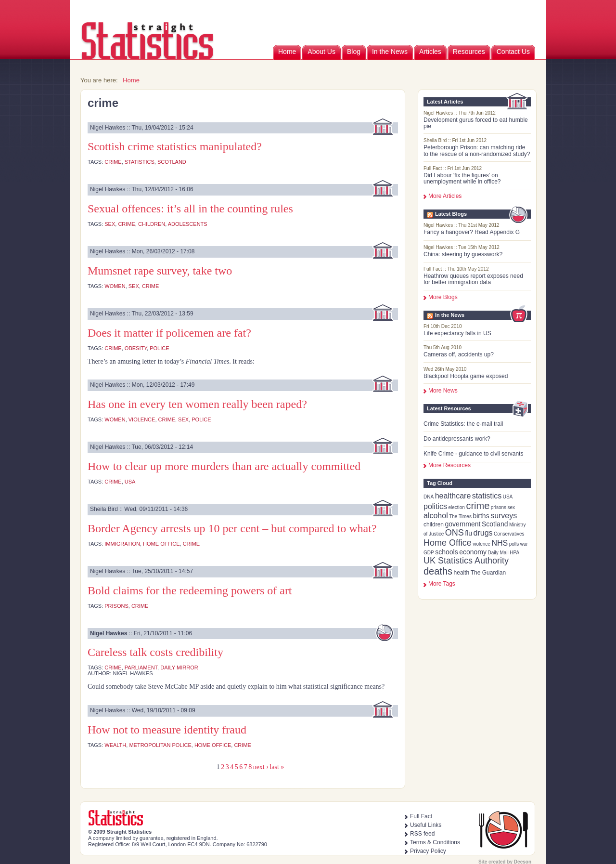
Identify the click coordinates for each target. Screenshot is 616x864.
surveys (504, 516)
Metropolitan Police (160, 745)
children (434, 524)
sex (512, 507)
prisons (499, 507)
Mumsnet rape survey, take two (160, 271)
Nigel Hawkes (109, 633)
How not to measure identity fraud (167, 730)
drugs (483, 533)
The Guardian (488, 573)
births (481, 516)
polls (514, 544)
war (524, 544)
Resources (469, 52)
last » (277, 767)
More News (443, 391)
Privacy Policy (428, 851)
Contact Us (513, 52)
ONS (455, 533)
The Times (460, 517)
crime (478, 506)
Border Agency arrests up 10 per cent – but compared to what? (232, 528)
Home (287, 52)
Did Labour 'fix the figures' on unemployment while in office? (462, 178)
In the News (390, 52)
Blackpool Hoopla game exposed (466, 376)
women (115, 286)
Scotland (495, 524)
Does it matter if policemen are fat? (169, 333)
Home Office (448, 543)
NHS (500, 543)
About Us (321, 52)
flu (468, 533)
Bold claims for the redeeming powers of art (190, 590)
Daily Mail (498, 553)
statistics (487, 496)
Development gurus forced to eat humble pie (476, 123)
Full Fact (421, 816)
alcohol (436, 516)
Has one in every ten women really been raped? (197, 404)
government (463, 524)
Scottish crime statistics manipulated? (175, 146)
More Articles (445, 196)
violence (481, 544)
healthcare (453, 496)
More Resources (449, 465)
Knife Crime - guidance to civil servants (473, 454)
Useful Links (426, 825)
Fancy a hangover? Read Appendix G (472, 232)
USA (508, 497)
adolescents (188, 224)
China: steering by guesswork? (463, 254)
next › (261, 767)
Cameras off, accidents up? (459, 354)
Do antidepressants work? (457, 439)
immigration (122, 544)
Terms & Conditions (435, 842)
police (159, 348)
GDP (429, 553)
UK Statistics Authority (466, 561)
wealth (115, 745)
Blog (354, 52)
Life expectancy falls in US (457, 333)
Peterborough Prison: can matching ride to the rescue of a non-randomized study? (477, 151)
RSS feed (422, 834)
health (462, 573)
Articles (430, 52)
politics (435, 506)
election (456, 507)
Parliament (141, 668)
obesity (136, 348)
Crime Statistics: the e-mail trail (463, 424)
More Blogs (443, 297)
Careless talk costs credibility (155, 652)
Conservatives (509, 534)
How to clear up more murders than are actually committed (224, 466)
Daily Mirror (179, 668)
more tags (442, 584)
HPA (514, 553)
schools (446, 552)
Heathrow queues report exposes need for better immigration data (473, 279)
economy (473, 552)
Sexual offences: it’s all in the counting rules (190, 209)
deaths (438, 571)
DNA (429, 497)
